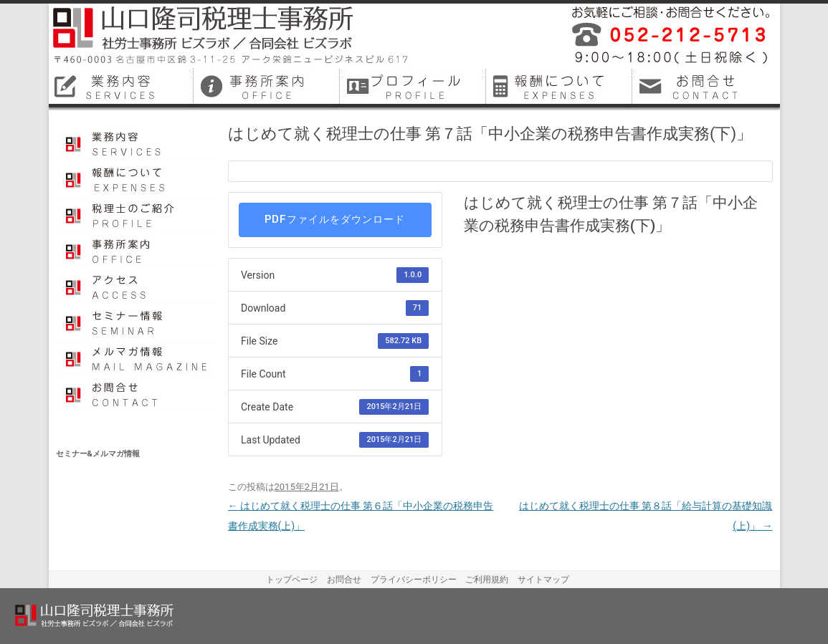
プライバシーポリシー (414, 580)
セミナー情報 (137, 322)
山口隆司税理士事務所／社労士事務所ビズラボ (232, 36)
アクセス (137, 286)
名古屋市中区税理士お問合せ (707, 86)
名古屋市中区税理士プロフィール (414, 86)
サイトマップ (543, 580)
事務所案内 (137, 250)
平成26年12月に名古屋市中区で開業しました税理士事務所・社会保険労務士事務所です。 (665, 36)
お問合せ (137, 393)
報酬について (137, 178)
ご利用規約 (487, 580)
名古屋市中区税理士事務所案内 (268, 86)
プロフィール (137, 214)
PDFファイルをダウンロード (335, 220)
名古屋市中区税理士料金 (561, 86)
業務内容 (137, 143)
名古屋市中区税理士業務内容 (122, 86)
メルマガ (137, 357)
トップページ (292, 580)
